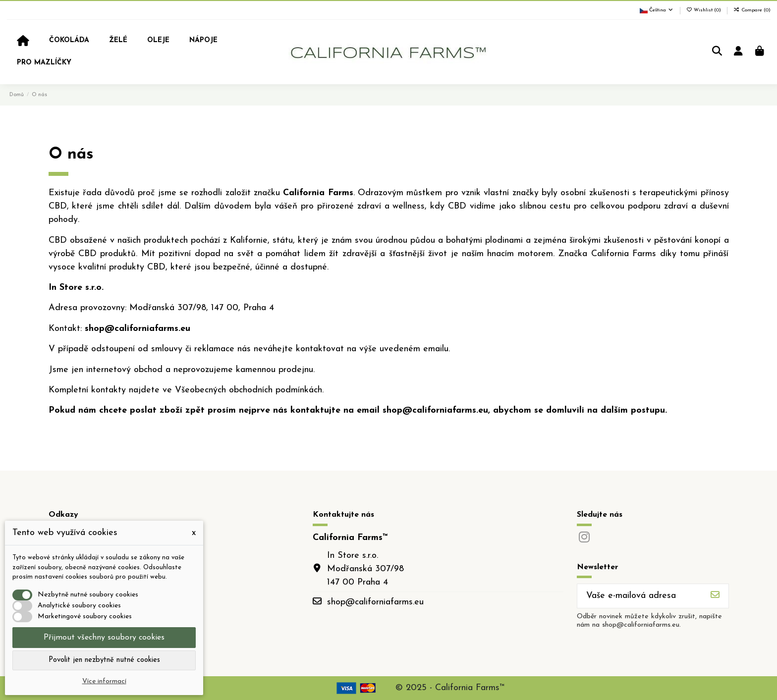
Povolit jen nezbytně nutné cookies (104, 660)
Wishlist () (705, 10)
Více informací (104, 681)
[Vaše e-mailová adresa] (640, 596)
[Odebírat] (715, 596)
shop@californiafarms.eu (375, 602)
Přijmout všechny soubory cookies (104, 638)
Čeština (657, 10)
